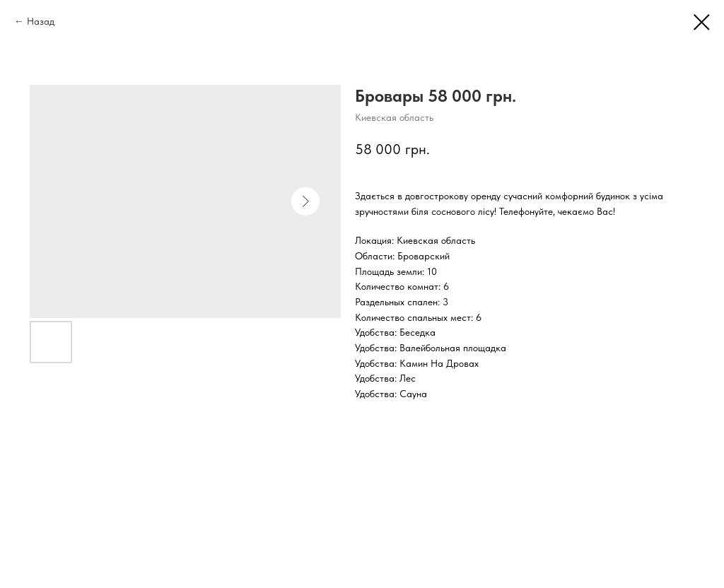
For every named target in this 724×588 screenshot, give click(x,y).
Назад (41, 21)
